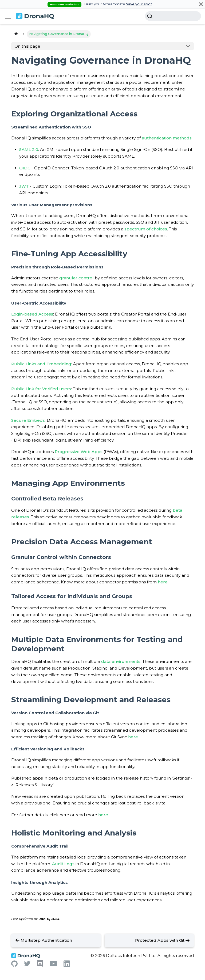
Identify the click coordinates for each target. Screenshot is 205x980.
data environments (121, 661)
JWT (24, 186)
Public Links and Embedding (41, 364)
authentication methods (167, 138)
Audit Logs (63, 864)
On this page (27, 46)
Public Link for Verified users (41, 389)
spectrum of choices (146, 229)
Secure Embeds (28, 420)
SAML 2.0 (29, 149)
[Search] (173, 16)
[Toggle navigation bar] (8, 16)
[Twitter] (27, 965)
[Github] (14, 965)
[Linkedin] (67, 965)
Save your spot (139, 4)
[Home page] (16, 34)
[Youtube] (53, 965)
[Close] (201, 4)
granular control (76, 278)
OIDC (25, 168)
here (163, 582)
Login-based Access (32, 314)
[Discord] (40, 966)
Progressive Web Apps (79, 452)
